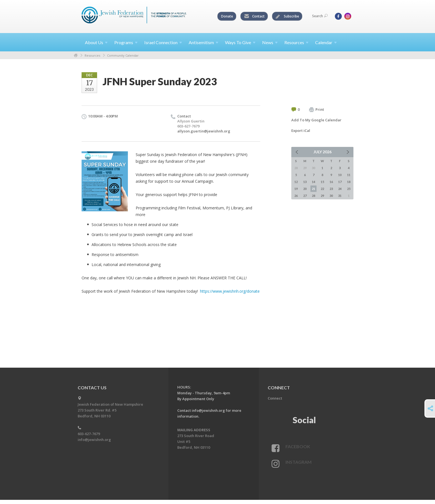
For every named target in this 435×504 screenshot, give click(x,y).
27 (305, 196)
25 (349, 189)
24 (340, 189)
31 (340, 196)
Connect (275, 398)
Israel (163, 42)
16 (331, 182)
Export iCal (301, 131)
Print (317, 110)
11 (349, 175)
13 (305, 182)
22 (322, 189)
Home (76, 55)
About (96, 42)
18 (349, 182)
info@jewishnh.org (94, 440)
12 (296, 182)
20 (305, 189)
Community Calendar (123, 55)
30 (331, 196)
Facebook (298, 446)
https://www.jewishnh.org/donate (230, 291)
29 (322, 196)
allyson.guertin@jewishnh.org (204, 131)
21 (313, 189)
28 (313, 196)
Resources (92, 55)
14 (313, 182)
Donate (227, 16)
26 (296, 196)
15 (322, 182)
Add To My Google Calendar (316, 120)
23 (331, 189)
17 (340, 182)
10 (340, 175)
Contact (254, 16)
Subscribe (287, 16)
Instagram (299, 462)
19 (296, 189)
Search (320, 16)
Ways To (240, 42)
